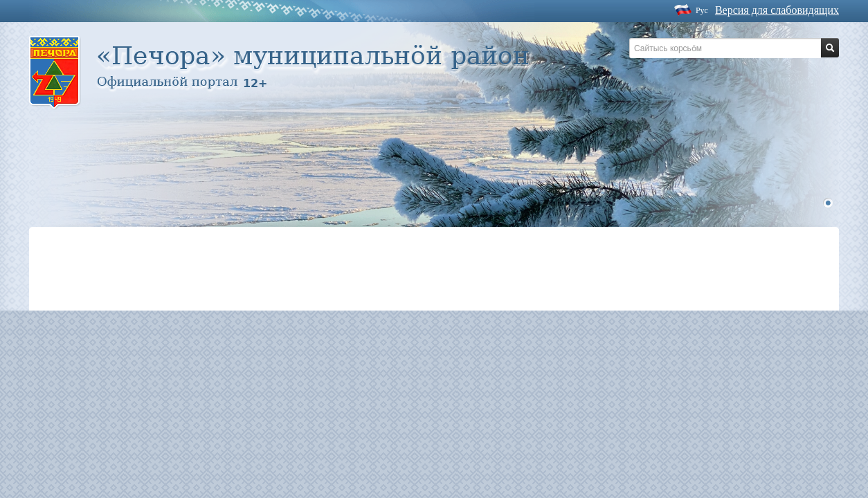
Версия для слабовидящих (777, 10)
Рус (702, 10)
